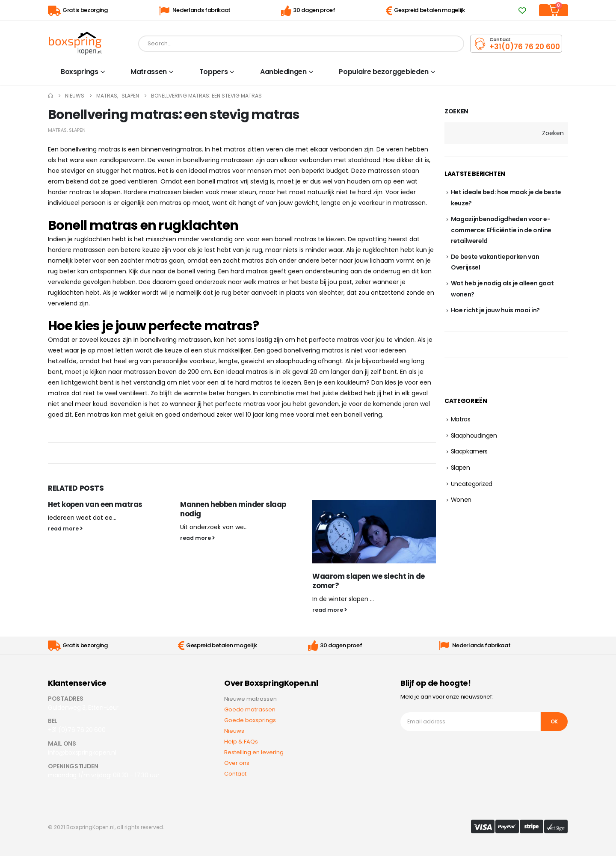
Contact (235, 774)
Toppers (214, 72)
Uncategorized (472, 484)
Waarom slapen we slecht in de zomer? (369, 581)
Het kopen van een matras (95, 504)
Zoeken (456, 111)
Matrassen (149, 72)
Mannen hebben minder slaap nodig (233, 509)
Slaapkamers (469, 451)
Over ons (237, 763)
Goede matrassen (250, 709)
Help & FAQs (241, 742)
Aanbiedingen (283, 72)
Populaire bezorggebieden (384, 72)
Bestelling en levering (254, 752)
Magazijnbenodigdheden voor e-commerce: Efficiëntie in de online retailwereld (501, 230)
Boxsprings (80, 72)
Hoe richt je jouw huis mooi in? (495, 310)
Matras (57, 130)
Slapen (77, 130)
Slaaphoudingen (474, 435)
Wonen (461, 500)
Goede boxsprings (250, 720)
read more (65, 529)
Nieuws (234, 731)
